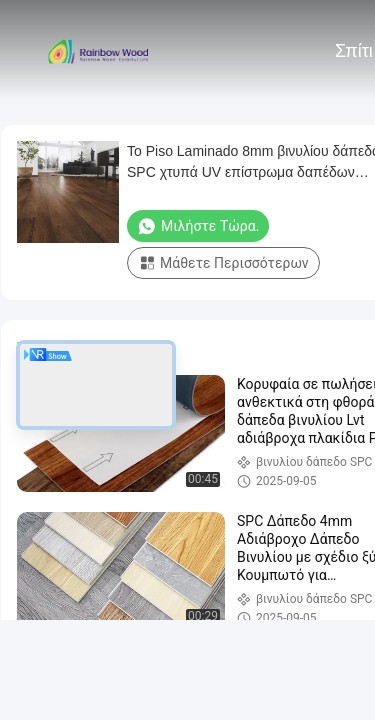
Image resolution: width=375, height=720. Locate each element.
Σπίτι (354, 51)
